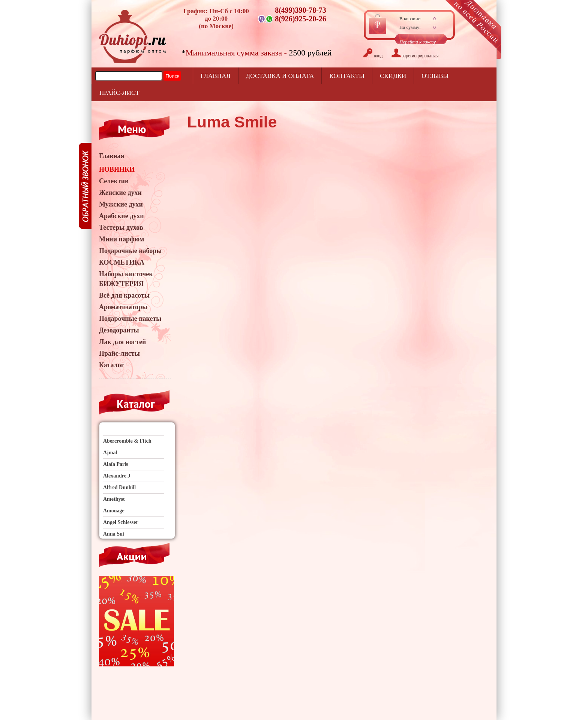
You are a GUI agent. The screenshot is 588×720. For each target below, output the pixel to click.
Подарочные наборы (130, 251)
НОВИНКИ (117, 169)
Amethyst (114, 499)
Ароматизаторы (123, 307)
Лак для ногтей (122, 342)
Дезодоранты (119, 330)
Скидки (393, 76)
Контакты (347, 76)
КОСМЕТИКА (122, 262)
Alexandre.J (117, 476)
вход (373, 55)
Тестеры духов (121, 228)
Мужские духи (121, 204)
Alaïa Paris (116, 464)
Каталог (112, 365)
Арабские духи (121, 216)
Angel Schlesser (121, 522)
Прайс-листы (119, 353)
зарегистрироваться (415, 55)
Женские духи (120, 193)
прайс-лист (119, 93)
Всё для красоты (124, 295)
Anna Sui (114, 534)
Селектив (114, 181)
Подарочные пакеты (130, 319)
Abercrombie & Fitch (127, 441)
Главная (216, 76)
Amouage (114, 511)
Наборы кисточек (126, 274)
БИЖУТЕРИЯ (121, 284)
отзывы (435, 76)
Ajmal (110, 453)
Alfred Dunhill (119, 487)
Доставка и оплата (280, 76)
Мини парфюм (121, 239)
